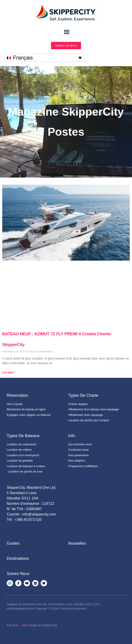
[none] (44, 58)
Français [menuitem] (23, 58)
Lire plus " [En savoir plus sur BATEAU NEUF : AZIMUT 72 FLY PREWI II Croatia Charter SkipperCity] (9, 372)
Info (72, 436)
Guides (13, 543)
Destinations (18, 558)
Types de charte (83, 395)
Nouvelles (77, 543)
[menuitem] (44, 58)
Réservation (17, 395)
